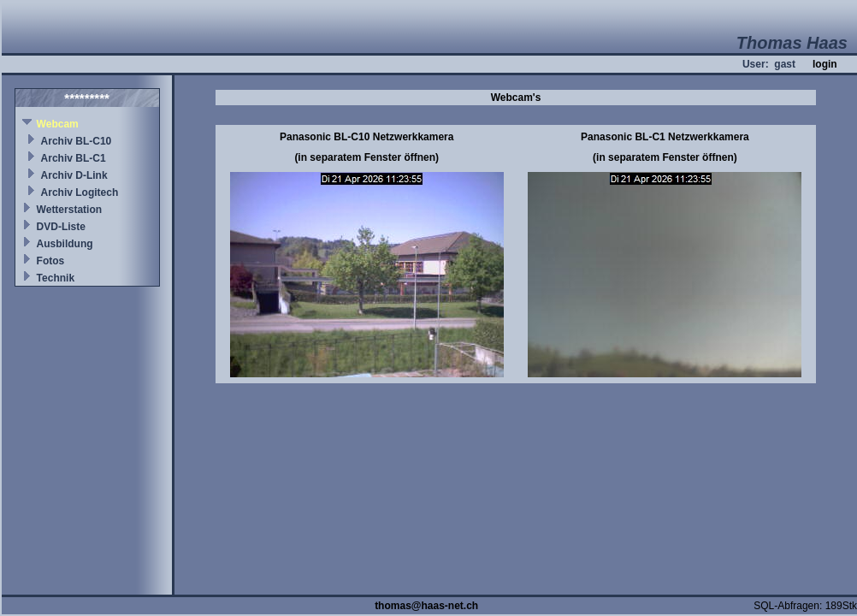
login (825, 64)
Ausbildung (65, 244)
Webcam (58, 124)
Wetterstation (69, 210)
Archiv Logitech (80, 192)
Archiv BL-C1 (74, 158)
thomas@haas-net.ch (426, 606)
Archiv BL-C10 (77, 141)
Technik (56, 278)
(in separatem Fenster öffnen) (366, 157)
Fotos (51, 261)
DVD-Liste (61, 227)
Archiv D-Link (74, 175)
